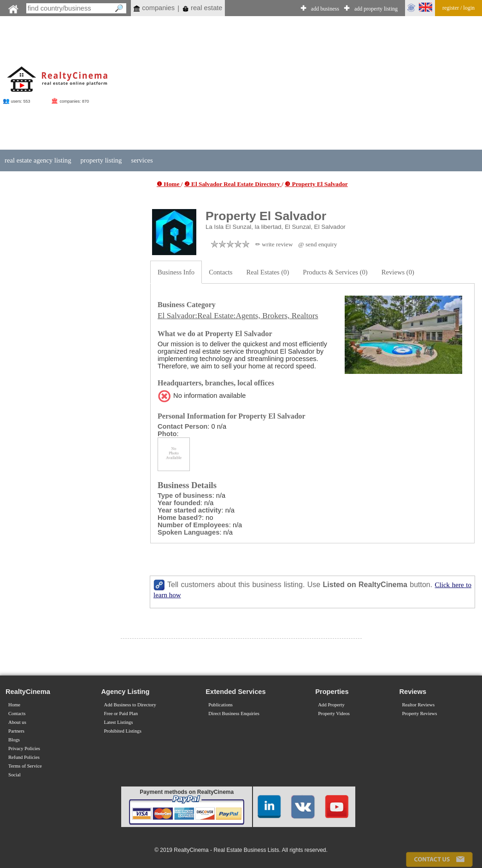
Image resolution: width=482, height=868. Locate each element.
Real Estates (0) (268, 272)
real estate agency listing (38, 160)
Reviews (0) (398, 272)
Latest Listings (118, 722)
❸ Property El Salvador (316, 184)
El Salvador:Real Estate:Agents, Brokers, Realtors (238, 316)
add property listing (376, 9)
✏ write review (274, 244)
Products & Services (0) (335, 272)
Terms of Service (25, 766)
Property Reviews (419, 714)
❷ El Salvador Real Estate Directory (233, 184)
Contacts (220, 272)
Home (14, 705)
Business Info (176, 272)
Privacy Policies (24, 749)
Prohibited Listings (122, 731)
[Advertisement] (288, 84)
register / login (458, 8)
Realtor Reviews (418, 705)
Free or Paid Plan (121, 714)
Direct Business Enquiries (234, 714)
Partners (16, 731)
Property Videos (334, 714)
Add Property (331, 705)
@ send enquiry (317, 244)
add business (325, 9)
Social (15, 775)
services (142, 160)
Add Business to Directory (130, 705)
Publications (220, 705)
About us (17, 722)
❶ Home (169, 184)
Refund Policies (24, 757)
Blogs (14, 740)
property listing (101, 160)
